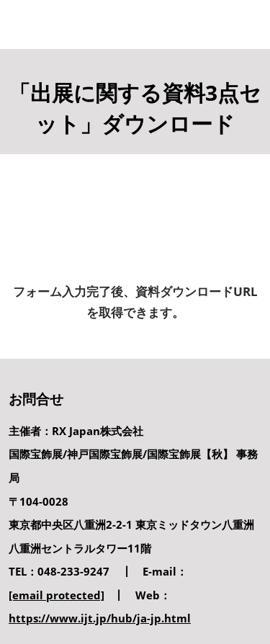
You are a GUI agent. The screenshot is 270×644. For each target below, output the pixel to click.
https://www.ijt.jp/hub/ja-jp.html (100, 618)
